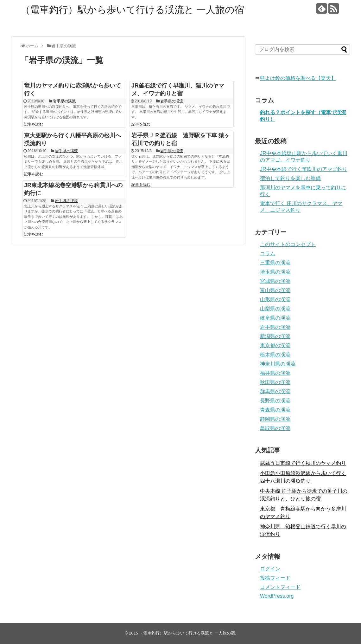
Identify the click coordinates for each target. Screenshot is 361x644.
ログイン (270, 569)
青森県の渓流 (275, 410)
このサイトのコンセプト (288, 244)
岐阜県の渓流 (275, 318)
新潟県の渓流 (275, 336)
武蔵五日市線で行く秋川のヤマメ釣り (303, 463)
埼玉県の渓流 (275, 272)
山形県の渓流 (275, 299)
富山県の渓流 (275, 290)
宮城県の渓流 (275, 281)
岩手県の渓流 (64, 101)
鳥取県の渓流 (275, 428)
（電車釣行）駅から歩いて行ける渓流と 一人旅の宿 (132, 10)
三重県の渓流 (275, 263)
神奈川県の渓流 (278, 364)
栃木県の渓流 (275, 355)
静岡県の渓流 (275, 419)
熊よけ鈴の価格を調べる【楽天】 (298, 78)
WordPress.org (277, 596)
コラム (268, 254)
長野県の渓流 (275, 401)
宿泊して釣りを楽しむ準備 (290, 178)
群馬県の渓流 (275, 391)
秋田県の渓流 (275, 382)
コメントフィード (280, 587)
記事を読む (34, 124)
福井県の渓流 (275, 373)
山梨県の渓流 (275, 309)
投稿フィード (275, 578)
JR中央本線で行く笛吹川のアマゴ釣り (304, 169)
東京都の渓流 (275, 345)
